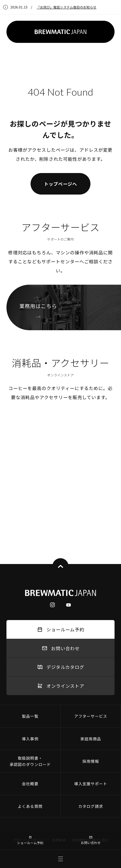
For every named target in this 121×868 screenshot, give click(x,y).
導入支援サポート (91, 676)
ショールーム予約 (30, 840)
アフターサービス (91, 608)
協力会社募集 (85, 745)
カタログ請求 (91, 698)
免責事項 (59, 732)
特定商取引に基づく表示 (90, 732)
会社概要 (30, 676)
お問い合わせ (91, 841)
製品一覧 (30, 608)
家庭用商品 (91, 631)
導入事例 (30, 631)
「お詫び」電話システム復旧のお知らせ (67, 7)
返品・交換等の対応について (47, 745)
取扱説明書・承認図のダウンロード (30, 653)
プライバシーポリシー (29, 732)
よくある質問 (30, 698)
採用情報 (91, 653)
